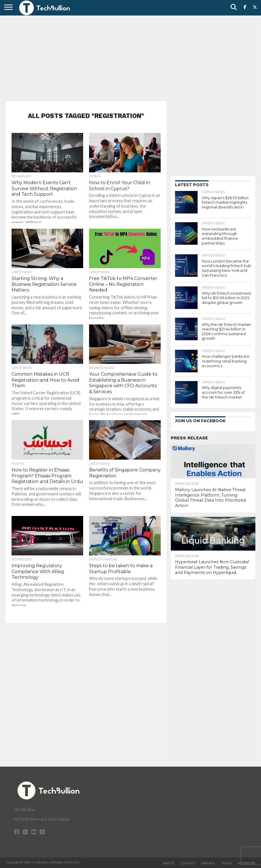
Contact (188, 863)
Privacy (208, 863)
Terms (226, 863)
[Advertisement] (130, 58)
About (169, 863)
